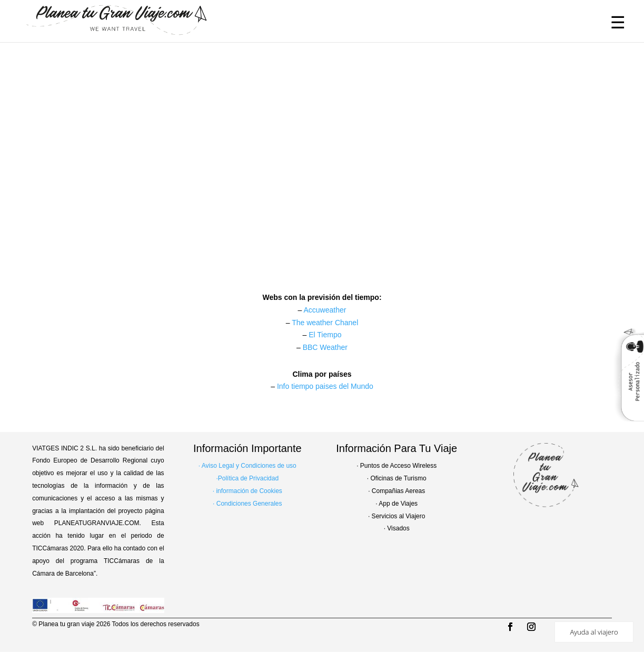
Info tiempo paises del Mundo (325, 386)
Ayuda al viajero (594, 632)
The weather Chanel (325, 323)
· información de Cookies (247, 491)
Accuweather (325, 310)
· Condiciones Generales (247, 504)
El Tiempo (325, 335)
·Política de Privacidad (247, 478)
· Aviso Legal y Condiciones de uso (247, 466)
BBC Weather (325, 347)
